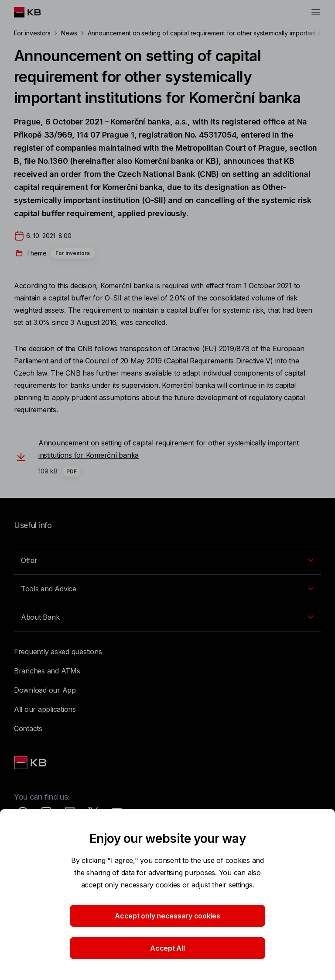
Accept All (167, 948)
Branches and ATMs (47, 671)
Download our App (45, 690)
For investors (32, 33)
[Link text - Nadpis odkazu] (31, 763)
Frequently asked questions (58, 652)
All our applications (45, 709)
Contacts (28, 728)
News (69, 33)
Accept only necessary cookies (167, 916)
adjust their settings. (223, 885)
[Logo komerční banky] (34, 12)
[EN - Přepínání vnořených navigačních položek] (167, 560)
